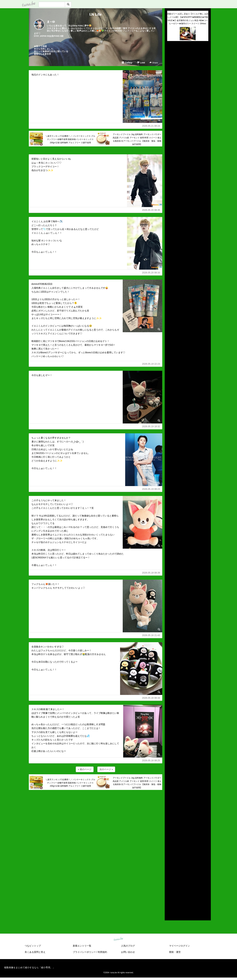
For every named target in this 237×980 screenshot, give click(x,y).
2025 (170, 862)
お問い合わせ (128, 952)
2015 (170, 900)
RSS (171, 915)
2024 (170, 866)
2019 (170, 885)
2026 (170, 859)
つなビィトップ (33, 946)
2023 (170, 870)
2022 (170, 874)
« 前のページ (85, 769)
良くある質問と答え (35, 952)
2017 (170, 893)
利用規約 (102, 952)
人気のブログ (128, 946)
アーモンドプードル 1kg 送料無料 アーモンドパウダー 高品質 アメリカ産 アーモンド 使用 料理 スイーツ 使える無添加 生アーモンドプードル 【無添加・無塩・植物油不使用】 (137, 139)
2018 (170, 889)
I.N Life (95, 14)
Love (141, 63)
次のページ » (106, 769)
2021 (170, 878)
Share (154, 63)
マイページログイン (180, 946)
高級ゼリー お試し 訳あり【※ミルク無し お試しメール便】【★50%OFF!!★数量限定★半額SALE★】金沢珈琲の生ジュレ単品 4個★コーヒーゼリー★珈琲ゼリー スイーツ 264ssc (188, 19)
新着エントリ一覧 (82, 946)
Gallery (127, 63)
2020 (170, 882)
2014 (170, 904)
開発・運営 (175, 952)
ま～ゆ (51, 22)
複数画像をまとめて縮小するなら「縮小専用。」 (29, 967)
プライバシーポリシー (84, 952)
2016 (170, 897)
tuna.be (118, 939)
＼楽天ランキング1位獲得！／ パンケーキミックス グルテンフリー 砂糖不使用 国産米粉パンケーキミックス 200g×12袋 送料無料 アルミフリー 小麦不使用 (70, 139)
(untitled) (172, 55)
